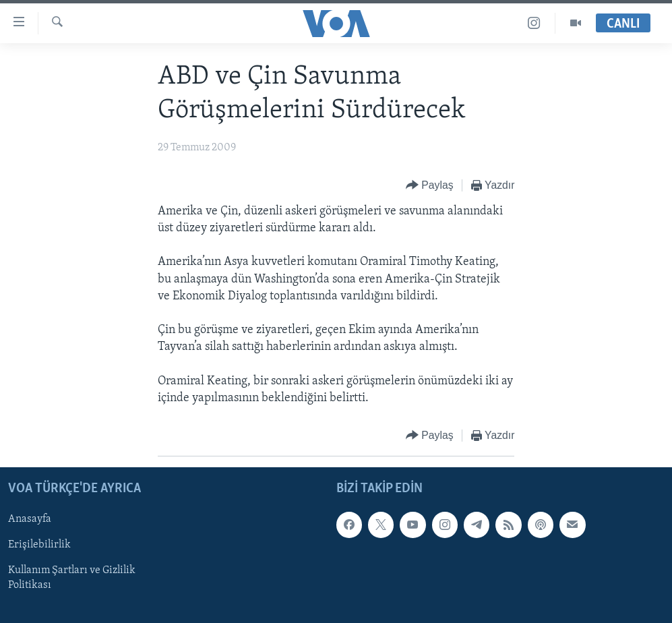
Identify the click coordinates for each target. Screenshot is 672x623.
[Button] (430, 186)
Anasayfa (30, 519)
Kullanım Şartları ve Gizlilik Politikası (72, 578)
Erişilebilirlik (39, 545)
